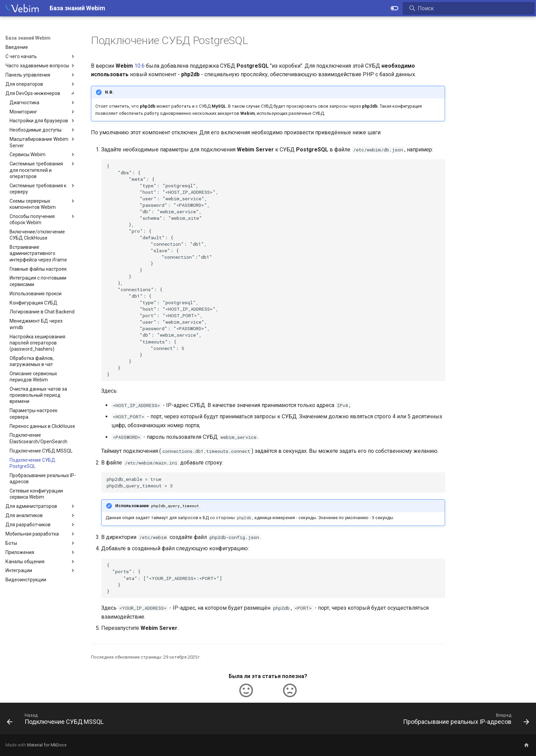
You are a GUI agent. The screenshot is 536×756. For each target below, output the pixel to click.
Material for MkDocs (47, 745)
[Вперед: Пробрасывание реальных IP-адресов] (464, 720)
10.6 (139, 66)
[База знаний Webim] (22, 8)
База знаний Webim (28, 38)
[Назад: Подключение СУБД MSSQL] (57, 720)
